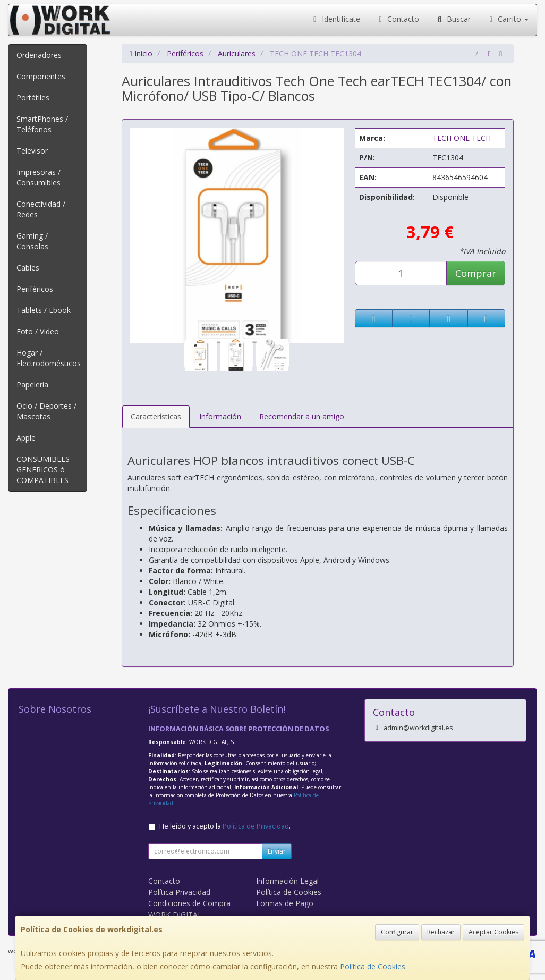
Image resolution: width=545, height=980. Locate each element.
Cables (28, 268)
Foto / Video (38, 331)
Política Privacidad (179, 892)
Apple (26, 438)
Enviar (277, 851)
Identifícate (335, 19)
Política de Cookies (373, 966)
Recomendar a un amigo (302, 416)
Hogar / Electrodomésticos (49, 358)
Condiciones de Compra (189, 903)
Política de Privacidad (256, 826)
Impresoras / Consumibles (39, 177)
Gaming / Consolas (32, 241)
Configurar (397, 932)
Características (156, 416)
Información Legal (287, 881)
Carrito (508, 19)
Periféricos (35, 289)
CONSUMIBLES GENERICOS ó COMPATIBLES (43, 470)
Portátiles (33, 98)
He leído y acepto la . (225, 826)
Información (220, 416)
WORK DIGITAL (175, 914)
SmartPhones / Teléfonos (42, 124)
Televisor (32, 151)
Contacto (398, 19)
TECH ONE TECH (462, 138)
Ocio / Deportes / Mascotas (46, 411)
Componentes (41, 76)
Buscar (453, 19)
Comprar (476, 273)
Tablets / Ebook (44, 310)
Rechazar (441, 932)
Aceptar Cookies (493, 932)
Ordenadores (39, 55)
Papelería (32, 385)
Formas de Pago (285, 903)
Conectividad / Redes (41, 209)
